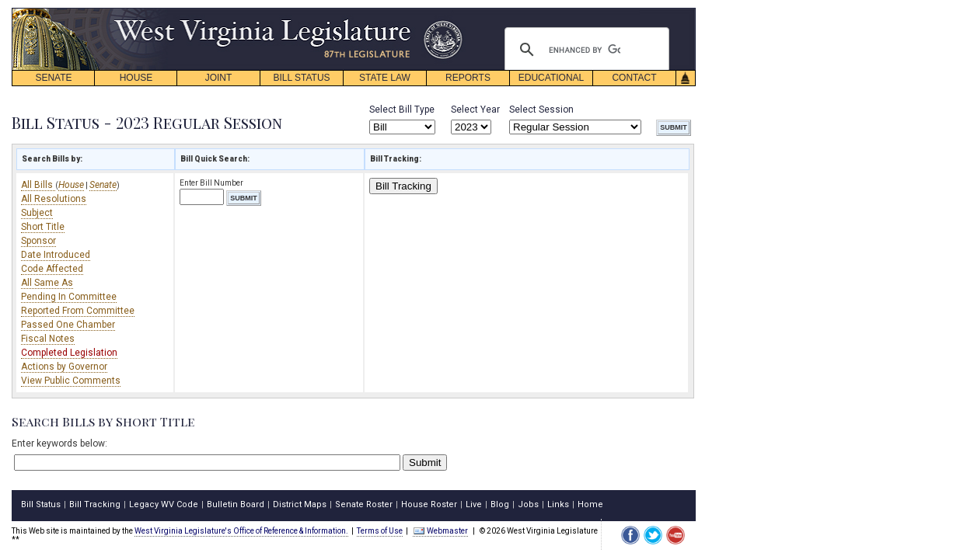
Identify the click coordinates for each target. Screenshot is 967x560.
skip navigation (451, 12)
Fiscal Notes (48, 339)
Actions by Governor (64, 367)
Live (474, 504)
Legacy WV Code (164, 504)
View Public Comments (71, 381)
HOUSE (136, 78)
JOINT (219, 78)
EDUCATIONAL (551, 78)
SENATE (53, 78)
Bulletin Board (236, 504)
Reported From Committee (78, 311)
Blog (500, 504)
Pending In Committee (69, 297)
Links (558, 504)
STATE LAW (385, 78)
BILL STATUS (301, 78)
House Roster (429, 504)
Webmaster (440, 531)
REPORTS (468, 78)
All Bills (38, 185)
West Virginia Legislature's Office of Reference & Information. (241, 531)
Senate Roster (364, 504)
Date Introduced (56, 255)
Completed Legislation (69, 353)
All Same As (47, 283)
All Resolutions (54, 199)
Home (590, 504)
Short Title (43, 227)
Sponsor (38, 241)
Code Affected (52, 269)
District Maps (300, 504)
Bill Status (41, 504)
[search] (585, 50)
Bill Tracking (403, 186)
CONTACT (634, 78)
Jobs (528, 504)
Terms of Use (380, 531)
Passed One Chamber (68, 325)
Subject (37, 213)
